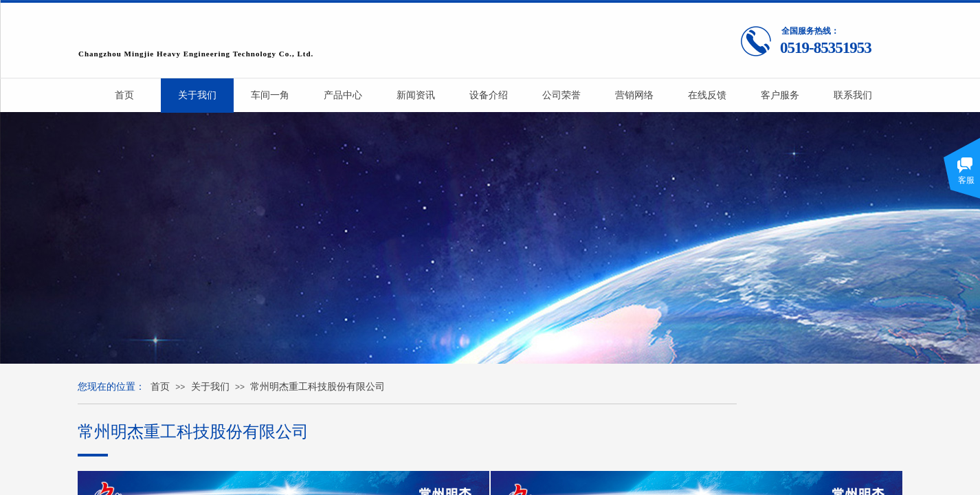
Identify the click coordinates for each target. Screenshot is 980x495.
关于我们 (210, 387)
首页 (160, 387)
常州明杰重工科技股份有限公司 (318, 387)
